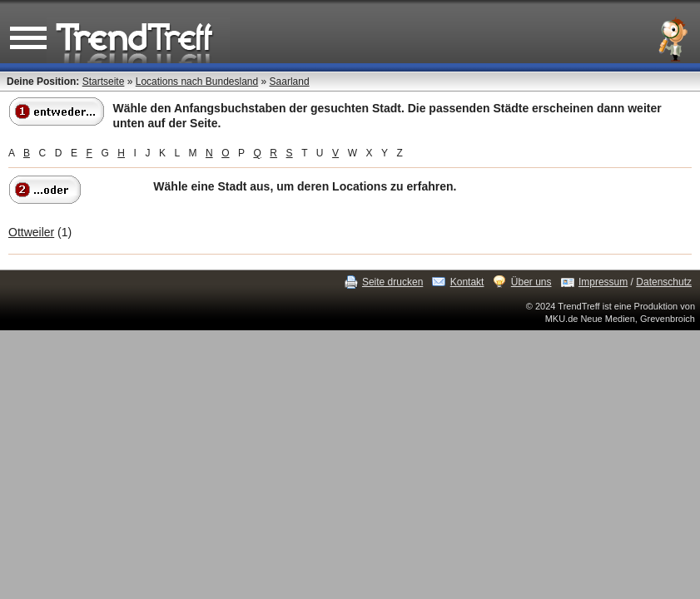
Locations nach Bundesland (197, 82)
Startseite (104, 82)
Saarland (290, 82)
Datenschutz (664, 282)
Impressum (603, 282)
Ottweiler (31, 232)
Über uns (531, 282)
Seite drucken (392, 282)
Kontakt (467, 282)
